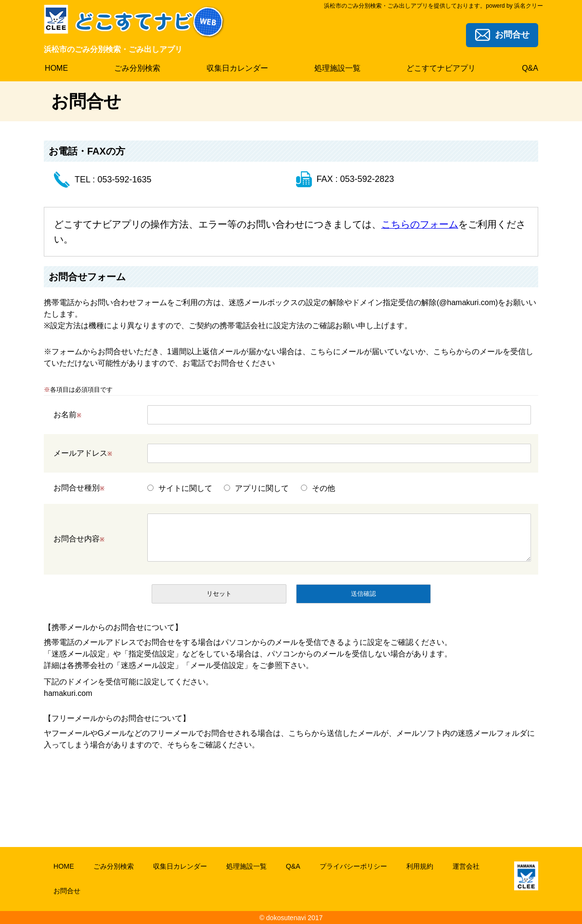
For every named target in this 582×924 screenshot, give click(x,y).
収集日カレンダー (180, 866)
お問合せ (67, 890)
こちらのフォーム (420, 224)
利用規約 (419, 866)
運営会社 (466, 866)
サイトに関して (185, 488)
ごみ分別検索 (113, 866)
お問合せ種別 (79, 488)
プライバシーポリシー (353, 866)
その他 (323, 488)
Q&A (293, 866)
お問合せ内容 (79, 538)
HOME (64, 866)
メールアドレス (83, 453)
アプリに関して (262, 488)
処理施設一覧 (246, 866)
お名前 (67, 414)
